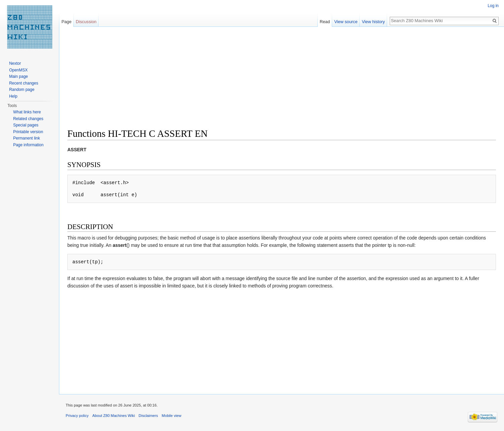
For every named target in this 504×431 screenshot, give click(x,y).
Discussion (86, 22)
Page (66, 22)
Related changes (28, 119)
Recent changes (24, 83)
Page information (28, 145)
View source (346, 22)
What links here (27, 112)
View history (373, 22)
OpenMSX (18, 70)
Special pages (26, 125)
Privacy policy (77, 416)
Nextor (15, 63)
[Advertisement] (268, 80)
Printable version (28, 132)
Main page (18, 76)
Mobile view (172, 416)
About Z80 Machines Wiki (114, 416)
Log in (493, 6)
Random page (22, 90)
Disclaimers (148, 416)
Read (325, 22)
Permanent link (26, 138)
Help (13, 96)
